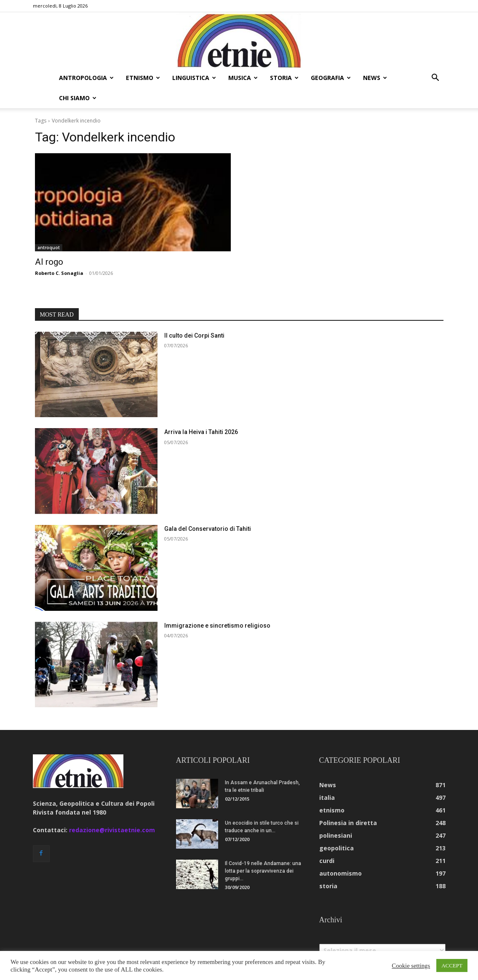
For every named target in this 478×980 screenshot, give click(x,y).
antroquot (49, 248)
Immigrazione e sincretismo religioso (217, 626)
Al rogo (49, 262)
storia (284, 78)
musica (243, 78)
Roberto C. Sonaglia (59, 273)
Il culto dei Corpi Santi (194, 336)
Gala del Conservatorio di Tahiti (208, 529)
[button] (435, 79)
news (375, 78)
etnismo (143, 78)
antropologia (86, 78)
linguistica (194, 78)
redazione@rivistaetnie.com (112, 830)
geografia (331, 78)
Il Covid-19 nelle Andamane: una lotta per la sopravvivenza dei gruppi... (263, 871)
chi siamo (78, 98)
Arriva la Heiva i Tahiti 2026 (201, 432)
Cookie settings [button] (411, 966)
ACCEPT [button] (452, 965)
